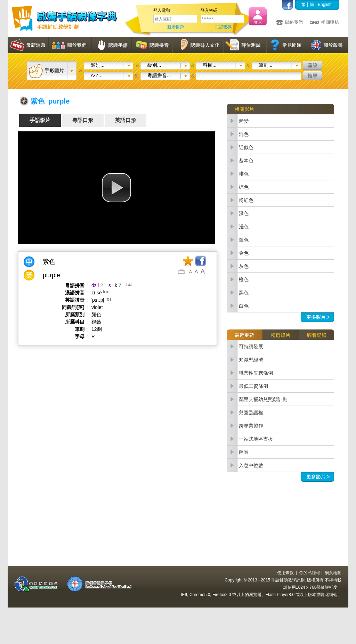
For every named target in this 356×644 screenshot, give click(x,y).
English (325, 5)
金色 (244, 253)
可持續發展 (251, 347)
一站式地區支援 (256, 439)
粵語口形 (83, 120)
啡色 (244, 174)
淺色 (244, 227)
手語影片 (40, 120)
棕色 (244, 187)
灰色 (244, 266)
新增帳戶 (176, 27)
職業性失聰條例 (256, 373)
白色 (244, 306)
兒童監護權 (251, 413)
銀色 (244, 240)
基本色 (246, 161)
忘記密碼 (223, 27)
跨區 (244, 452)
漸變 (244, 121)
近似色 (246, 147)
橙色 (244, 279)
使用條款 (285, 573)
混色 (244, 134)
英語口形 (126, 120)
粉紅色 (246, 200)
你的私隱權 (310, 573)
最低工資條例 (253, 386)
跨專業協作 (251, 426)
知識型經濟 (251, 360)
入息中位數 (251, 465)
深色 (244, 213)
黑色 (244, 293)
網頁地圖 (333, 573)
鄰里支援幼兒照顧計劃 (263, 399)
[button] (116, 188)
